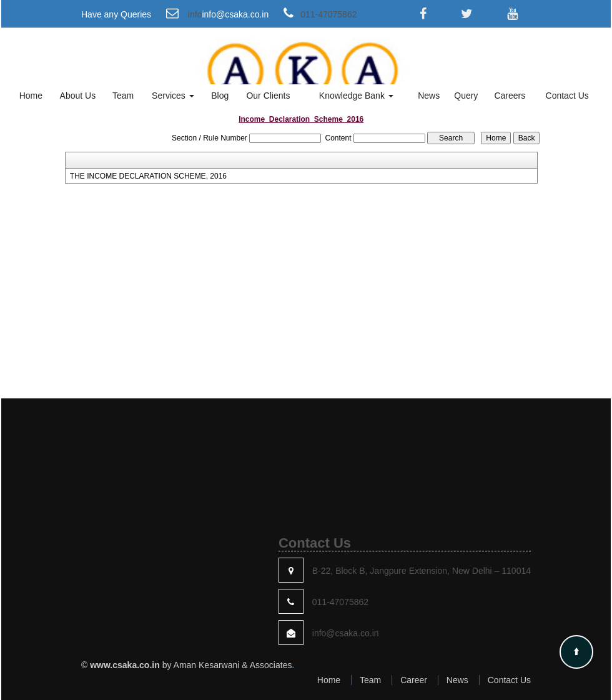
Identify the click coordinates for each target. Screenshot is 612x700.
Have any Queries (116, 14)
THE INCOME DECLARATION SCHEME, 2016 (148, 176)
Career (414, 680)
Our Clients (268, 96)
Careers (510, 96)
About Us (78, 96)
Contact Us (567, 96)
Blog (220, 96)
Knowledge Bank (356, 96)
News (429, 96)
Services (173, 96)
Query (466, 96)
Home (31, 96)
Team (123, 96)
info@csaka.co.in (235, 14)
